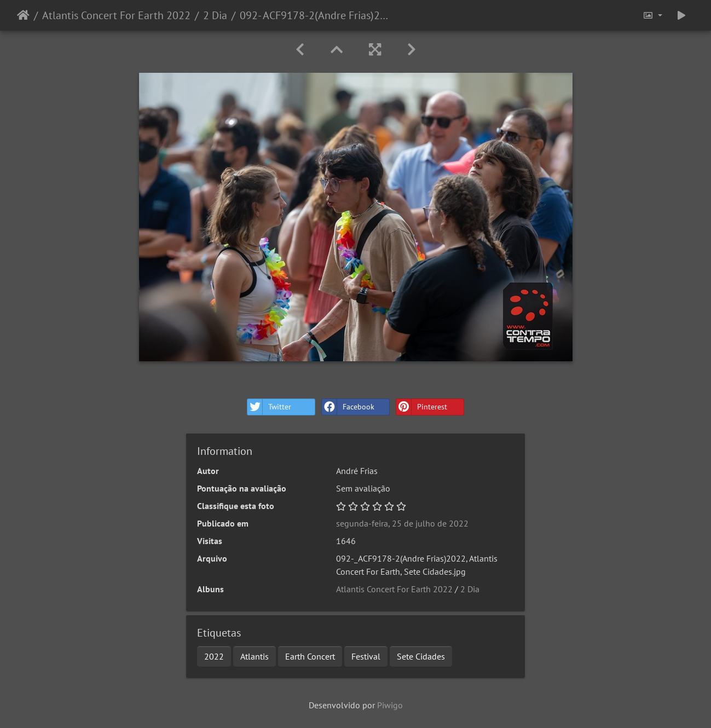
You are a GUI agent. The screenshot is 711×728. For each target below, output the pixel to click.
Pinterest (422, 407)
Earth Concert (310, 656)
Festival (366, 656)
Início (23, 15)
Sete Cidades (421, 656)
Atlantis (255, 656)
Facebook (348, 407)
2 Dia (215, 15)
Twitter (269, 407)
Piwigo (390, 705)
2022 (214, 656)
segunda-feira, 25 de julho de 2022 (402, 523)
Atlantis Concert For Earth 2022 (116, 15)
